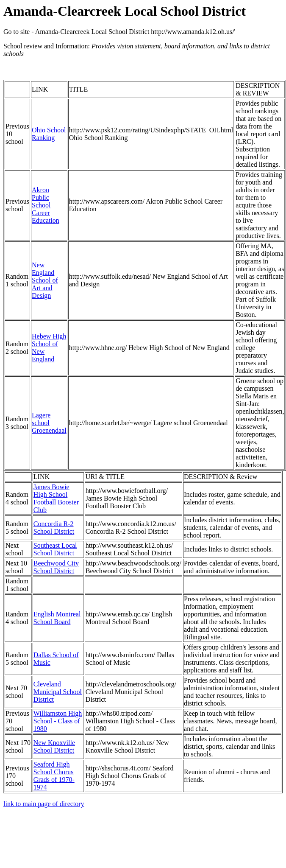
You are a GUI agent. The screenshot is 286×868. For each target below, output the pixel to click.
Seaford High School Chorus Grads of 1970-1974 (54, 776)
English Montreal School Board (57, 618)
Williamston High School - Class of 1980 (58, 721)
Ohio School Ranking (49, 134)
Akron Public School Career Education (46, 205)
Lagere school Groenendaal (49, 423)
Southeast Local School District (55, 549)
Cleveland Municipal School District (58, 692)
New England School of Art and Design (45, 280)
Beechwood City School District (56, 567)
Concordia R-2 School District (54, 528)
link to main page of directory (44, 804)
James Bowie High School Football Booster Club (56, 498)
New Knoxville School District (54, 746)
